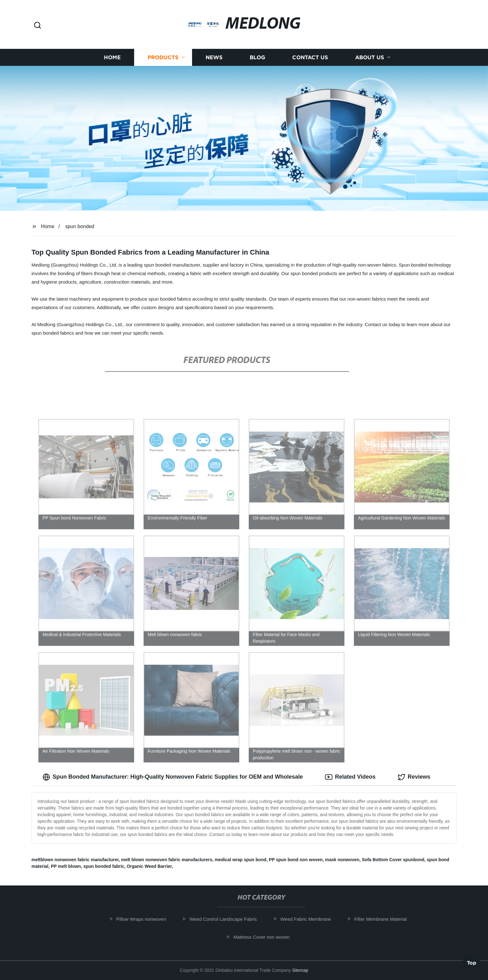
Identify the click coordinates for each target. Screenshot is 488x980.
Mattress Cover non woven (266, 937)
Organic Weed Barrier (149, 866)
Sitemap (300, 970)
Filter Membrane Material (385, 919)
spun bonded (80, 226)
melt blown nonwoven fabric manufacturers (167, 860)
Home (112, 58)
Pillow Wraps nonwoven (146, 919)
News (214, 58)
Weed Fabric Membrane (310, 919)
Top (472, 963)
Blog (257, 58)
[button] (37, 26)
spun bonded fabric (104, 866)
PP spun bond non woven (296, 860)
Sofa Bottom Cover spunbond (393, 860)
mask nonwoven (342, 860)
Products (163, 58)
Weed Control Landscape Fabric (228, 919)
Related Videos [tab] (350, 777)
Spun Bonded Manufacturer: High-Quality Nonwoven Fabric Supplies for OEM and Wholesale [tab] (173, 777)
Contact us (310, 58)
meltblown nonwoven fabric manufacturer (75, 860)
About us (370, 58)
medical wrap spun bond (241, 860)
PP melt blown (66, 866)
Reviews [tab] (414, 777)
